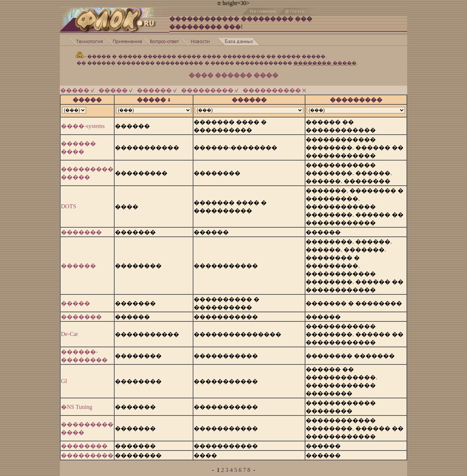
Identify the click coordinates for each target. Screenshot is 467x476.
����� (77, 87)
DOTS (69, 203)
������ (157, 87)
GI (64, 378)
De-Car (70, 331)
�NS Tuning (77, 404)
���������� (274, 87)
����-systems (83, 123)
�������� (84, 443)
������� (81, 229)
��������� (210, 87)
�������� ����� (325, 60)
